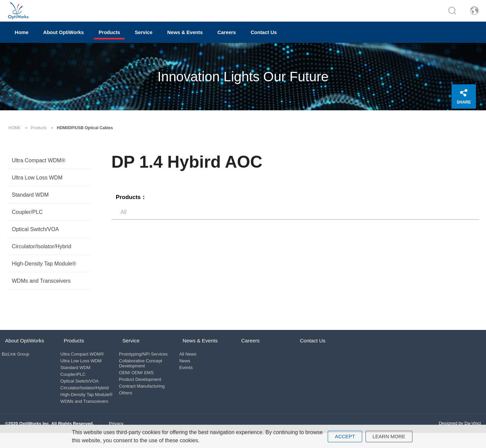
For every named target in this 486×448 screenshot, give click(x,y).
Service (183, 39)
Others (130, 402)
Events (196, 377)
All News (198, 363)
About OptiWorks (81, 39)
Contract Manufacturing (146, 396)
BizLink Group (19, 363)
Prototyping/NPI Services (148, 363)
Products (139, 39)
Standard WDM (30, 200)
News (195, 370)
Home (28, 39)
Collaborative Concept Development (145, 373)
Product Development (145, 389)
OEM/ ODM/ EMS (141, 382)
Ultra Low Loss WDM (37, 182)
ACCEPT (343, 436)
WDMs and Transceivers (41, 286)
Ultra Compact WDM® (38, 165)
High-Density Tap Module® (44, 268)
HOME (15, 133)
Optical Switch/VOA (35, 234)
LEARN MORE (390, 436)
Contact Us (337, 39)
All (124, 215)
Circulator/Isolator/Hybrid (42, 251)
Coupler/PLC (27, 217)
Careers (289, 39)
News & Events (236, 39)
